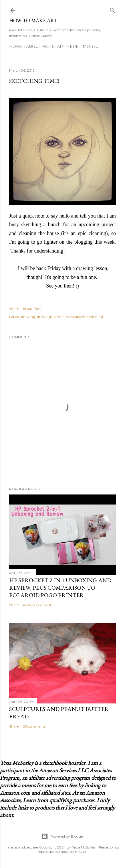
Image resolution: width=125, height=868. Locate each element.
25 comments (34, 726)
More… (91, 46)
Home (16, 46)
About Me (37, 46)
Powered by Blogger (63, 836)
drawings (45, 317)
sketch (59, 317)
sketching (95, 317)
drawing (28, 317)
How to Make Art (33, 20)
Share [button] (14, 309)
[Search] (112, 9)
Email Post (32, 309)
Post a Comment (37, 605)
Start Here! (66, 46)
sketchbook (76, 317)
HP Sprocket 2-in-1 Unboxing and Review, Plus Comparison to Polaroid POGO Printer (60, 588)
